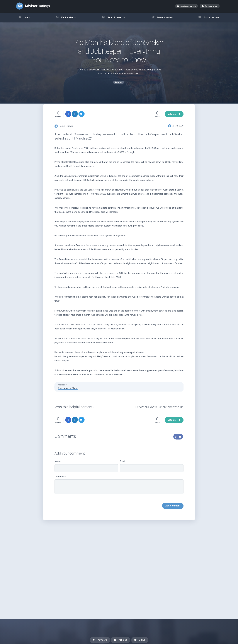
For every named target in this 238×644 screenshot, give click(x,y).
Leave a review (162, 18)
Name (86, 473)
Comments (119, 492)
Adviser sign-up (186, 6)
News (70, 133)
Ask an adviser (209, 18)
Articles (121, 640)
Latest (25, 18)
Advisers (100, 640)
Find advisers (66, 18)
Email (152, 473)
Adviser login (210, 6)
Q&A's (140, 640)
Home (62, 133)
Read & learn (114, 19)
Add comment (173, 513)
